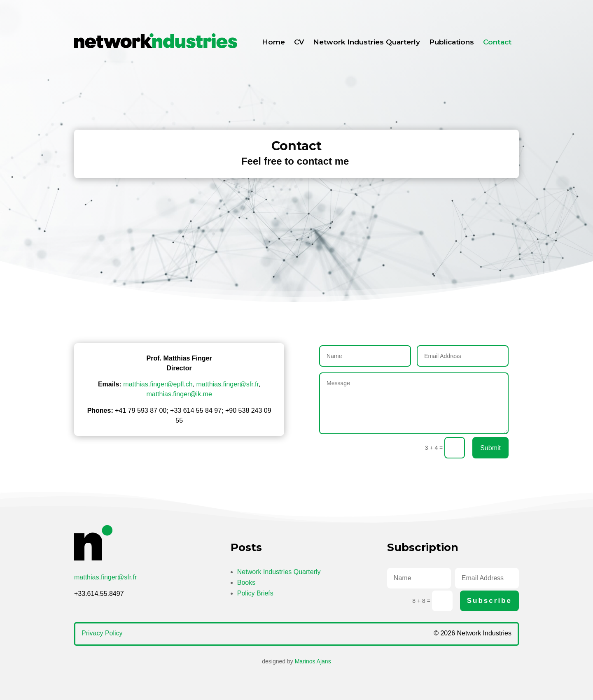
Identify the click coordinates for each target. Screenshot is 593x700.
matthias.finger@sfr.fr (228, 384)
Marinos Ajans (313, 661)
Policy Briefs (255, 593)
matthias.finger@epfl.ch (158, 384)
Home (273, 42)
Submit (490, 448)
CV (299, 42)
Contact (497, 42)
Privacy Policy (102, 633)
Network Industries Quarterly (367, 42)
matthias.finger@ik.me (179, 394)
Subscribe (489, 601)
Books (246, 583)
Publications (452, 42)
